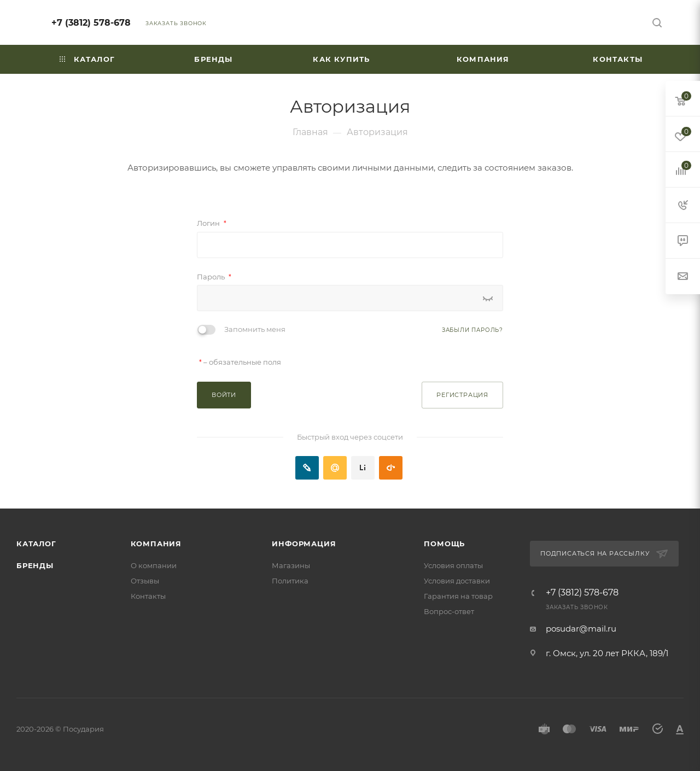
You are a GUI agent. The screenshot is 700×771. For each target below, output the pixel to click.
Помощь (444, 544)
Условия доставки (457, 581)
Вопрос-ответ (449, 611)
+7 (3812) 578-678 (91, 23)
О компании (154, 565)
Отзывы (145, 581)
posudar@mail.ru (581, 629)
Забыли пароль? (472, 330)
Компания (156, 544)
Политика (290, 581)
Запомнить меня (255, 329)
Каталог (36, 544)
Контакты (148, 596)
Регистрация (462, 395)
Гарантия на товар (458, 596)
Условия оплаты (453, 565)
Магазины (291, 565)
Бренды (35, 565)
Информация (304, 544)
